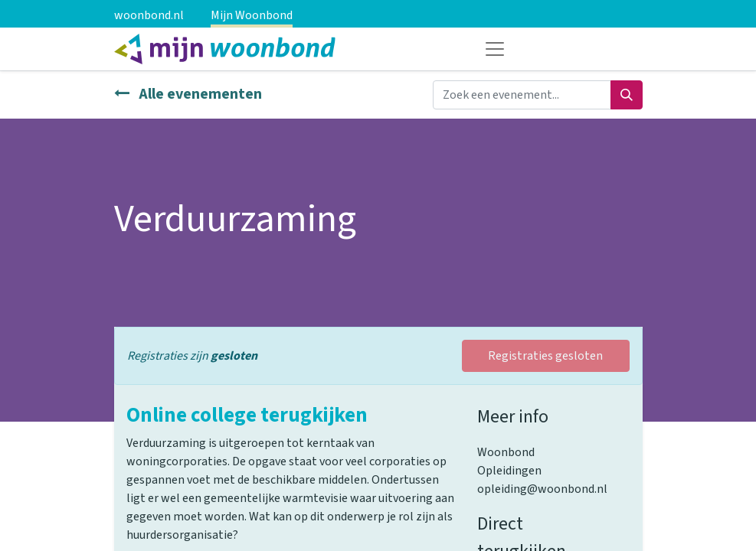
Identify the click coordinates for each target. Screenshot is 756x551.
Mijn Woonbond (252, 15)
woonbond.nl (149, 15)
